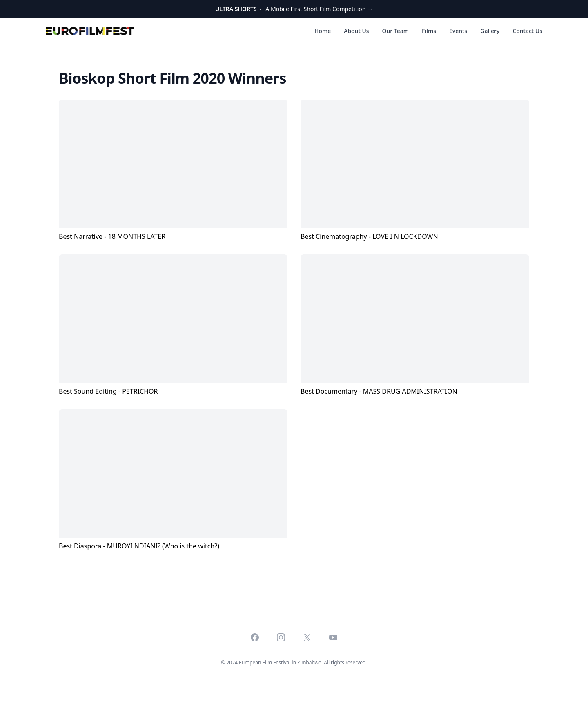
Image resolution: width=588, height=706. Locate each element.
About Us (356, 31)
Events (458, 31)
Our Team (396, 31)
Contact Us (527, 31)
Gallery (490, 31)
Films (429, 31)
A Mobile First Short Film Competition (294, 9)
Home (323, 31)
